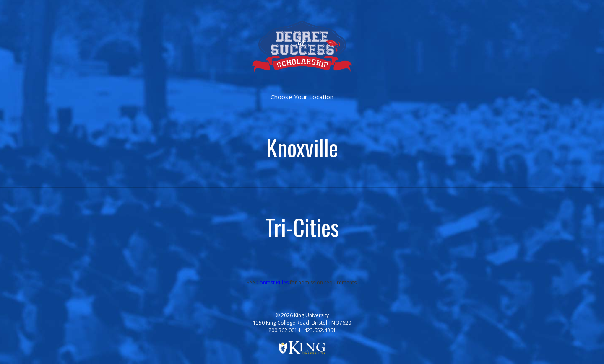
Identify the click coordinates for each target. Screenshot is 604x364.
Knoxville (302, 147)
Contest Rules (272, 283)
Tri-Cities (302, 227)
